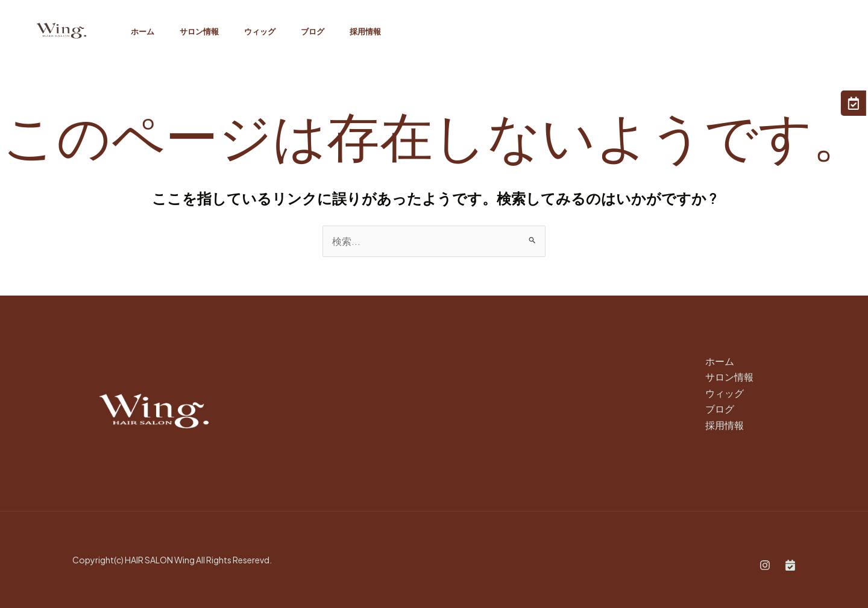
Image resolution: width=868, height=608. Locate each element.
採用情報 (382, 31)
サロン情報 (205, 31)
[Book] (790, 565)
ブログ (325, 31)
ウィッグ (269, 31)
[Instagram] (765, 565)
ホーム (144, 31)
